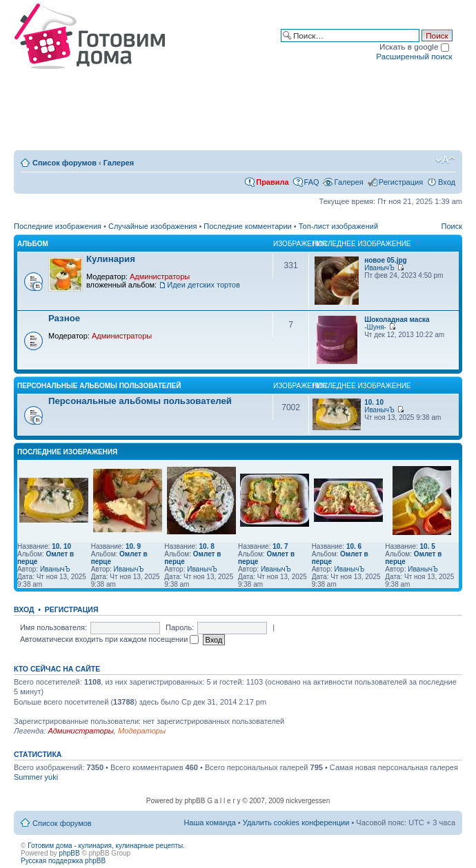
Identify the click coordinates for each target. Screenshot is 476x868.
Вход (447, 182)
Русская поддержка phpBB (63, 861)
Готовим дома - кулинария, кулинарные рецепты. (106, 846)
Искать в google (414, 47)
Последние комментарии (247, 226)
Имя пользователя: (53, 627)
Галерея (119, 163)
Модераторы (142, 731)
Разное (64, 318)
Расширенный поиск (414, 56)
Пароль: (180, 627)
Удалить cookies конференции (296, 822)
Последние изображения (58, 226)
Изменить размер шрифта (445, 160)
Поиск (452, 226)
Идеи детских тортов (204, 285)
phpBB (70, 853)
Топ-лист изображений (338, 226)
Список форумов (65, 163)
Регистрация (401, 182)
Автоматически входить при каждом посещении (110, 639)
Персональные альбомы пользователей (99, 386)
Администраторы (160, 276)
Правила (272, 182)
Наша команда (209, 822)
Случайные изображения (152, 226)
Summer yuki (36, 777)
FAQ (312, 182)
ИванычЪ (379, 268)
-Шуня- (375, 327)
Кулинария (111, 259)
